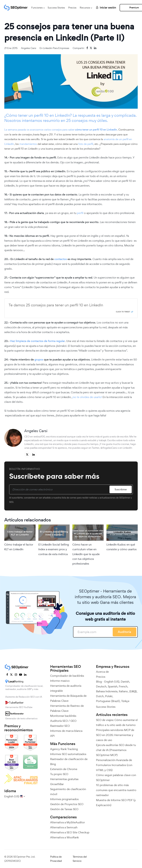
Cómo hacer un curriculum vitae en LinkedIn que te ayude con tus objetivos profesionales (86, 554)
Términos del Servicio (80, 859)
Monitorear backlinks (63, 716)
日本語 (133, 691)
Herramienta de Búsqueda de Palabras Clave (68, 698)
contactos (61, 259)
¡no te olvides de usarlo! (87, 397)
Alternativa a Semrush (64, 827)
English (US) (112, 682)
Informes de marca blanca (66, 731)
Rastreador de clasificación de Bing (69, 762)
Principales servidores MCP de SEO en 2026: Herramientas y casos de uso (115, 735)
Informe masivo (60, 681)
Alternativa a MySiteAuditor (68, 822)
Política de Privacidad (56, 859)
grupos (39, 360)
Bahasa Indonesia (107, 691)
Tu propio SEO (59, 774)
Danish (125, 682)
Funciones (37, 8)
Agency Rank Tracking (64, 749)
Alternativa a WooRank (64, 837)
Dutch (100, 696)
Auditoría (124, 632)
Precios (72, 8)
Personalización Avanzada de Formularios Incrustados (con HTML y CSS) (114, 765)
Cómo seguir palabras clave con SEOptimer (116, 778)
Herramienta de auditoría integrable (66, 688)
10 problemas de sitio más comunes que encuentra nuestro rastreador (116, 790)
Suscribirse (121, 489)
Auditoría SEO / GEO (63, 721)
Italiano (123, 691)
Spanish (113, 686)
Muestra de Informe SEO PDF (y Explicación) (116, 803)
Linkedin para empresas (56, 48)
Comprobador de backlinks (67, 676)
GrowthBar (57, 784)
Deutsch (101, 686)
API (52, 736)
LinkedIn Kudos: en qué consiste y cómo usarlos (122, 547)
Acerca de (102, 672)
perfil (80, 213)
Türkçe (125, 701)
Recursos (85, 8)
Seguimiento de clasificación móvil (68, 792)
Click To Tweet (123, 312)
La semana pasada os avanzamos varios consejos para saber (61, 130)
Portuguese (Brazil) (108, 701)
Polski (109, 696)
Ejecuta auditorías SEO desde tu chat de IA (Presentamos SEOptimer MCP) (116, 750)
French (123, 686)
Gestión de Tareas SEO (64, 809)
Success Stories (56, 8)
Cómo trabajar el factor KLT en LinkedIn (19, 547)
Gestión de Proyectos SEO (67, 804)
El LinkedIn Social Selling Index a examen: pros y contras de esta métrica (54, 549)
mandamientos (28, 144)
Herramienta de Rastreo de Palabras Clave (67, 708)
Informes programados (64, 799)
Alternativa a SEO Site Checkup (70, 832)
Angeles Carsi (29, 48)
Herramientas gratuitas (64, 779)
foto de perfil (85, 144)
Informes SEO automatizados (68, 754)
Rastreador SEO (60, 726)
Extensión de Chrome (64, 769)
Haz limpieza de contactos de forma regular (38, 341)
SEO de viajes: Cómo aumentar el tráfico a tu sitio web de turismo (117, 722)
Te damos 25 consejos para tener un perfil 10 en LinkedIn (56, 305)
